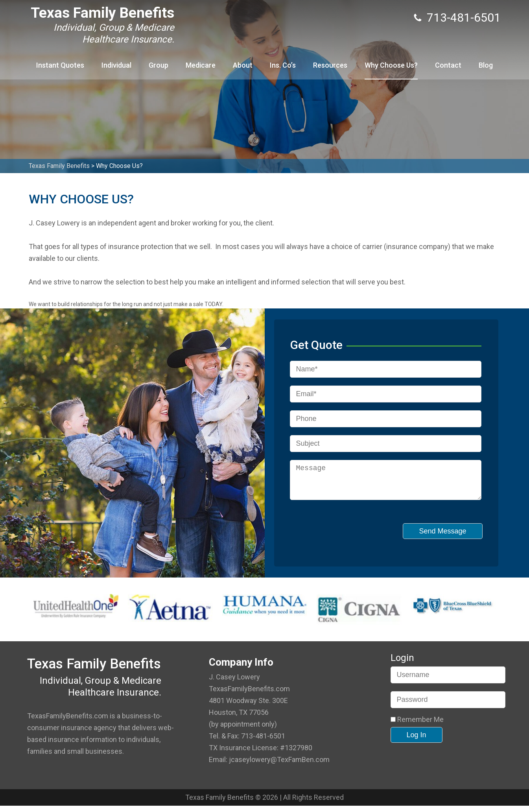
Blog (486, 65)
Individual (116, 65)
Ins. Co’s (283, 65)
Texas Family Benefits (102, 13)
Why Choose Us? (391, 65)
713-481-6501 (464, 18)
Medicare (201, 65)
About (243, 65)
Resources (330, 65)
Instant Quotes (60, 65)
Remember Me (417, 726)
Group (159, 65)
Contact (448, 65)
